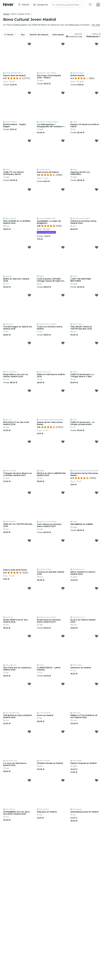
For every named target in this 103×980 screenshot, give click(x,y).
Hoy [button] (23, 35)
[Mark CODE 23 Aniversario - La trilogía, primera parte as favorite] (97, 391)
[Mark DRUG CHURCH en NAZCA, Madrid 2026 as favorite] (97, 541)
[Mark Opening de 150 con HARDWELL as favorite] (97, 141)
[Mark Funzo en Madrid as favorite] (63, 684)
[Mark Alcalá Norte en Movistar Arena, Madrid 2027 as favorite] (63, 588)
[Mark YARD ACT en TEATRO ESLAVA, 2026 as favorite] (29, 493)
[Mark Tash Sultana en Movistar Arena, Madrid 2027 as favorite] (63, 493)
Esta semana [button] (59, 35)
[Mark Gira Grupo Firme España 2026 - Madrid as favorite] (63, 44)
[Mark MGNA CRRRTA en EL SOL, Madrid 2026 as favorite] (29, 588)
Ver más (96, 25)
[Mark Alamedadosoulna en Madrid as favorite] (97, 780)
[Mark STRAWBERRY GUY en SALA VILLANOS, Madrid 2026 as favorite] (29, 780)
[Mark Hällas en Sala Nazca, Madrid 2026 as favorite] (63, 343)
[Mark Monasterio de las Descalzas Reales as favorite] (97, 442)
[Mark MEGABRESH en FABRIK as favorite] (97, 493)
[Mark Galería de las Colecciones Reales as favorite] (63, 391)
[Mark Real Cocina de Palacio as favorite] (63, 141)
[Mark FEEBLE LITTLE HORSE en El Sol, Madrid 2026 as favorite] (97, 684)
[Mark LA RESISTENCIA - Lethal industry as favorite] (63, 636)
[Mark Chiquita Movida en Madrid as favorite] (63, 732)
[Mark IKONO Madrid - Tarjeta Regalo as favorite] (29, 93)
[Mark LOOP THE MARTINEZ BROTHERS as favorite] (97, 247)
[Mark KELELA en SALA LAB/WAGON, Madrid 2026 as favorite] (63, 442)
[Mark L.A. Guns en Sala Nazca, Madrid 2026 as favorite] (29, 732)
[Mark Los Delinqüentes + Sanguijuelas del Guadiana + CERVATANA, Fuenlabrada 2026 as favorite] (63, 93)
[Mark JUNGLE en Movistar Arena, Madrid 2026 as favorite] (97, 190)
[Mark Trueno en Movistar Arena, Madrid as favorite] (63, 295)
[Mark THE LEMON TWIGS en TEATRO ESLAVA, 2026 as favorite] (97, 295)
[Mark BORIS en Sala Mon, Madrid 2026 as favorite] (29, 247)
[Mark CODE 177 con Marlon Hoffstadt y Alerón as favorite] (29, 141)
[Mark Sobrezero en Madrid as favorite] (97, 636)
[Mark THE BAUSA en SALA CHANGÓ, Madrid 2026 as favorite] (29, 684)
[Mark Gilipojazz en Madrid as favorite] (63, 780)
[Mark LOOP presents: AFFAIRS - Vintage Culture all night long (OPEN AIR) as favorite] (63, 247)
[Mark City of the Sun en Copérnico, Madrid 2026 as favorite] (29, 636)
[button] (22, 14)
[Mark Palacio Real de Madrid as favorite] (29, 44)
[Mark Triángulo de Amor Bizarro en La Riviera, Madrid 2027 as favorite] (29, 442)
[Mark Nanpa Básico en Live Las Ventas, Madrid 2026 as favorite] (29, 343)
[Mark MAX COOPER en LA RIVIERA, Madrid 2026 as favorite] (29, 190)
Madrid (6, 14)
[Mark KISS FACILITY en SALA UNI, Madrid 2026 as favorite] (29, 391)
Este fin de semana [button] (39, 35)
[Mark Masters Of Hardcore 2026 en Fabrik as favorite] (97, 93)
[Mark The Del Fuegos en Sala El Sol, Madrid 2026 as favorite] (29, 295)
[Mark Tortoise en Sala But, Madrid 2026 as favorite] (63, 541)
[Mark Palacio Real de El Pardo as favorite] (29, 541)
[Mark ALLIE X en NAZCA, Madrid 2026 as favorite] (97, 588)
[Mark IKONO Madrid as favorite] (97, 44)
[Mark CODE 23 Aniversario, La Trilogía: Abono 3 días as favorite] (97, 343)
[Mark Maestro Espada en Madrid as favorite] (97, 732)
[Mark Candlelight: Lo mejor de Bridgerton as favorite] (63, 190)
